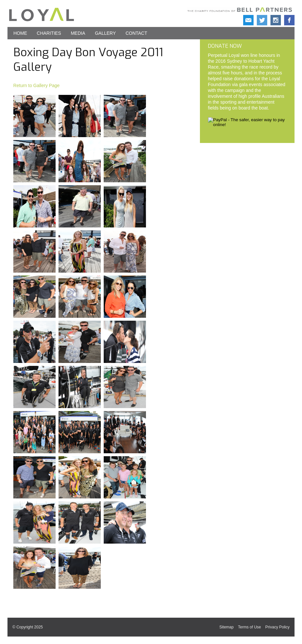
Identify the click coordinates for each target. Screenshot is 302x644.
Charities (49, 33)
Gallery (105, 33)
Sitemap (227, 627)
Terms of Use (249, 627)
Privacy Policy (277, 627)
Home (20, 33)
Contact (136, 33)
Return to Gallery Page (36, 85)
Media (78, 33)
